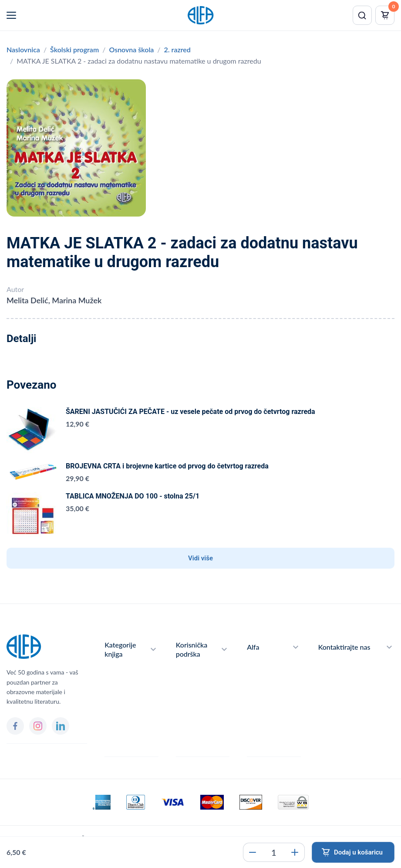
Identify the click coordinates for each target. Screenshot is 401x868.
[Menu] (11, 15)
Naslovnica (23, 49)
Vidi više (200, 558)
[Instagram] (38, 726)
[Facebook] (15, 726)
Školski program (74, 49)
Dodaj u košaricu (358, 852)
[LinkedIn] (61, 726)
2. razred (177, 49)
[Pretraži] (362, 15)
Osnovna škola (131, 49)
